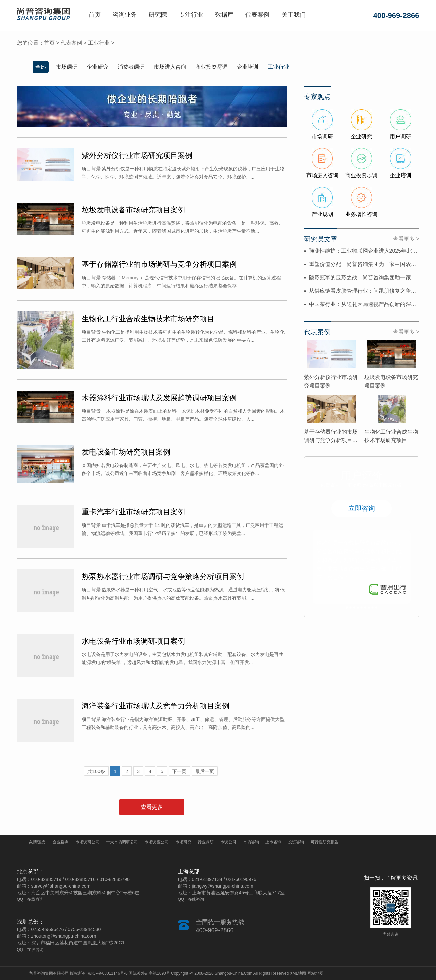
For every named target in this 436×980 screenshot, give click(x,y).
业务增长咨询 (361, 214)
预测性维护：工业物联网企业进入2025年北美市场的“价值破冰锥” (364, 251)
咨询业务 (125, 15)
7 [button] (369, 607)
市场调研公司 (87, 842)
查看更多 (152, 807)
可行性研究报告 (325, 842)
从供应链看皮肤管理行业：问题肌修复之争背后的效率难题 (364, 291)
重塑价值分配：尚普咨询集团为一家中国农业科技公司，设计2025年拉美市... (364, 264)
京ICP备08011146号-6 (108, 973)
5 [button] (361, 607)
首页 (95, 15)
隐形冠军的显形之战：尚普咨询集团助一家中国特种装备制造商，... (364, 277)
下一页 (179, 771)
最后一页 (205, 771)
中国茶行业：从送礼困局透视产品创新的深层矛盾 (364, 304)
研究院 (158, 15)
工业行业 (99, 43)
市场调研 (67, 67)
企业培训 (248, 67)
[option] (362, 567)
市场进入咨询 (170, 67)
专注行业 (191, 15)
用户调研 (400, 136)
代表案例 (257, 15)
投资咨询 (296, 842)
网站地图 (315, 973)
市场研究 (183, 842)
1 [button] (347, 607)
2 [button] (350, 607)
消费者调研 (131, 67)
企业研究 (98, 67)
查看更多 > (406, 239)
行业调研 (206, 842)
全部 (41, 67)
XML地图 (298, 973)
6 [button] (365, 607)
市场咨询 (251, 842)
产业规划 (322, 214)
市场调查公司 (157, 842)
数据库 (224, 15)
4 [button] (358, 607)
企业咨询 (61, 842)
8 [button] (372, 607)
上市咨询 (273, 842)
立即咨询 (362, 508)
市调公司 (228, 842)
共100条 (96, 771)
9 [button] (376, 607)
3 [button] (354, 607)
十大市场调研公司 (122, 842)
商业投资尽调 (211, 67)
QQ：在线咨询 (30, 899)
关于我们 (294, 15)
